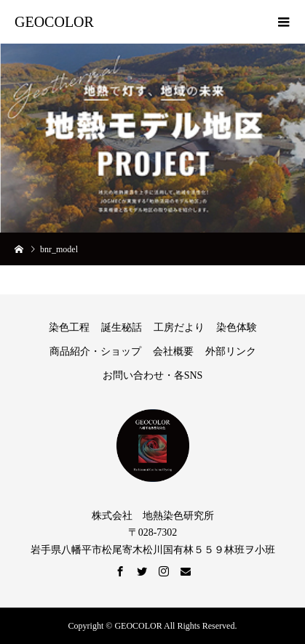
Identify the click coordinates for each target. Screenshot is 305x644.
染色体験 (237, 327)
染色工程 (69, 327)
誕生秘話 (122, 327)
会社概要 (173, 351)
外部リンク (231, 351)
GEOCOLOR (54, 22)
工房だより (179, 327)
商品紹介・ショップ (95, 351)
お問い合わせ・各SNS (153, 375)
